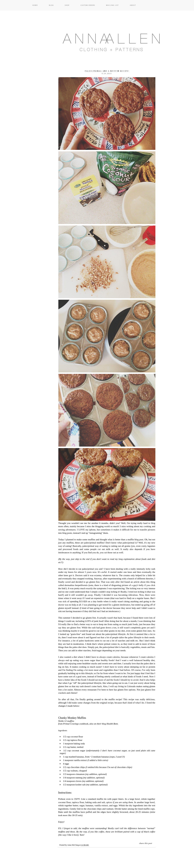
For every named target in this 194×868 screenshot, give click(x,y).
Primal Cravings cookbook (76, 724)
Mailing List (112, 5)
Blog (51, 5)
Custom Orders (88, 5)
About (133, 5)
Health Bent (112, 724)
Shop (67, 5)
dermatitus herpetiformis (76, 585)
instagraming (95, 533)
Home (35, 5)
